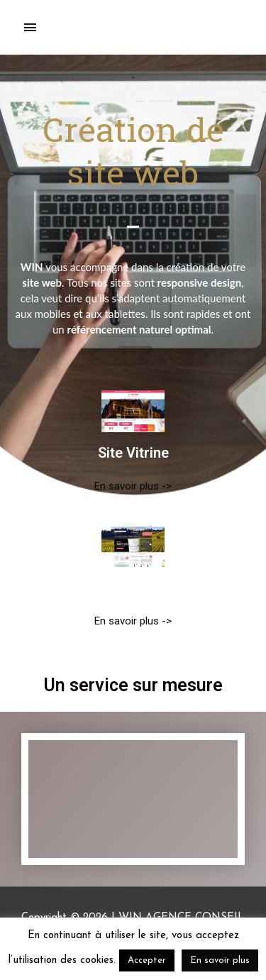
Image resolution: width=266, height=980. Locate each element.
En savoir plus (220, 960)
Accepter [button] (147, 960)
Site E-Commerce (133, 588)
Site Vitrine (133, 453)
